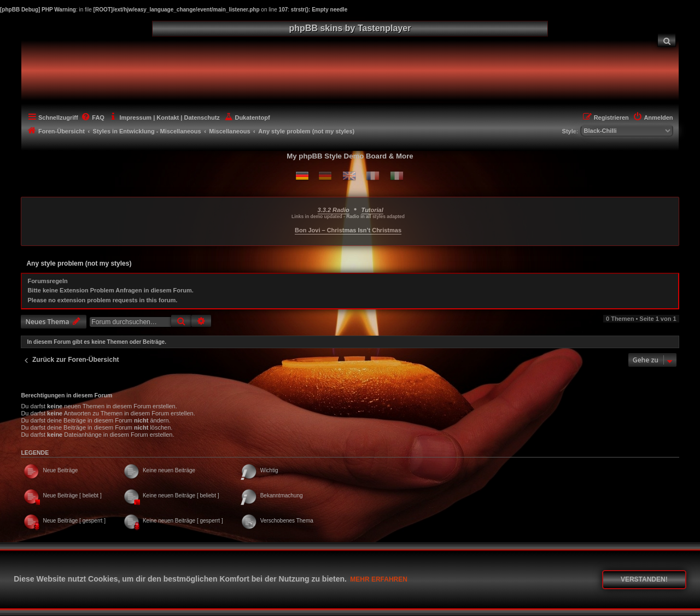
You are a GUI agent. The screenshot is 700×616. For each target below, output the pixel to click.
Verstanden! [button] (644, 579)
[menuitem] (667, 40)
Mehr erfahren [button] (379, 579)
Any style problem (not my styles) (79, 263)
